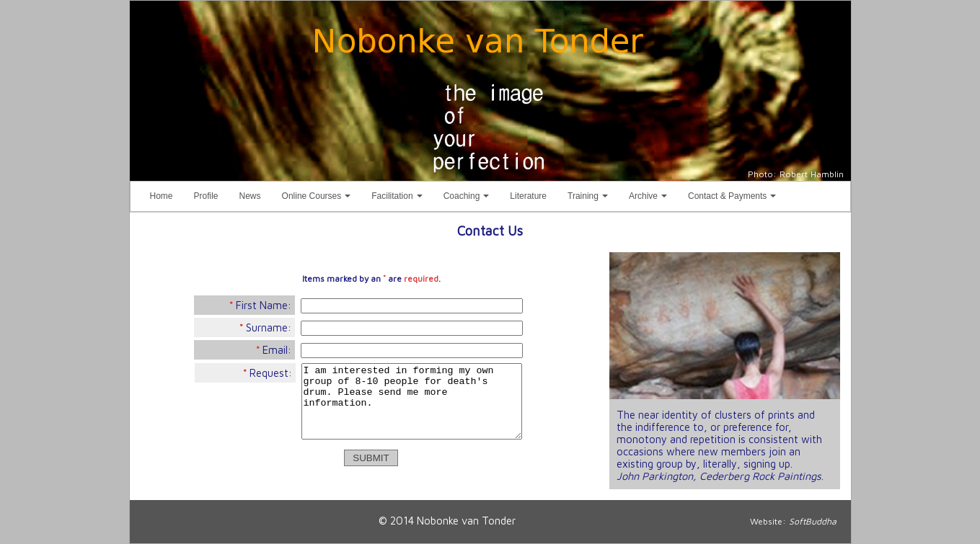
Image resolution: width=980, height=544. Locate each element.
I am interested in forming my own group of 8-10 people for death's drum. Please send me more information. (412, 401)
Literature (528, 196)
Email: (274, 350)
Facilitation (399, 200)
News (250, 196)
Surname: (265, 327)
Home (162, 196)
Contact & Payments (735, 200)
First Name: (260, 305)
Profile (206, 196)
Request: (268, 373)
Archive (651, 200)
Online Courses (319, 200)
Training (591, 200)
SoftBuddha (813, 521)
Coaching (469, 200)
